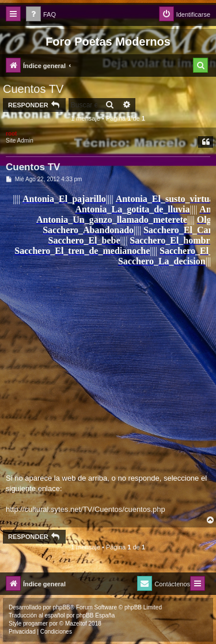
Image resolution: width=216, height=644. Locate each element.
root (11, 134)
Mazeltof (76, 624)
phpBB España (95, 615)
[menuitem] (41, 15)
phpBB (62, 607)
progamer (35, 624)
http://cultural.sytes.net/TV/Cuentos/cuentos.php (86, 509)
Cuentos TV (33, 89)
